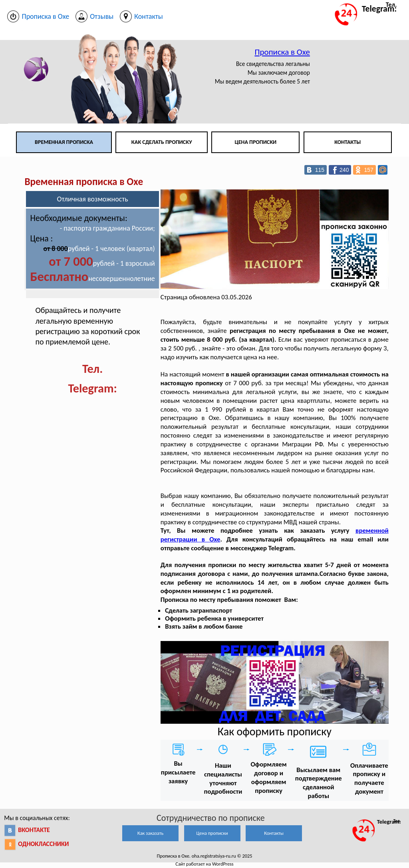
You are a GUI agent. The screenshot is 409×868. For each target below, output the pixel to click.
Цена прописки (256, 142)
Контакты (347, 142)
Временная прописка (64, 142)
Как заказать (150, 833)
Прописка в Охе (282, 52)
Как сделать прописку (162, 142)
